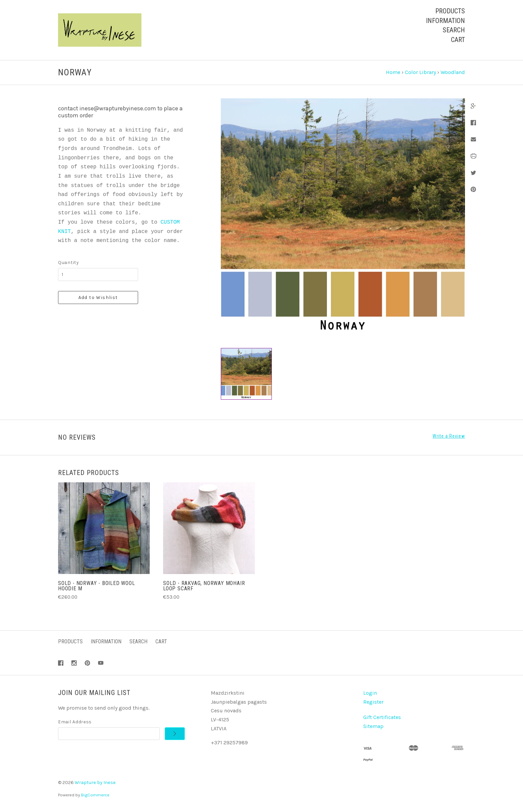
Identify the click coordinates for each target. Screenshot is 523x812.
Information (445, 21)
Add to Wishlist (98, 297)
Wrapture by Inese (95, 782)
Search (454, 30)
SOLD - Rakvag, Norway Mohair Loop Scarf (204, 586)
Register (373, 702)
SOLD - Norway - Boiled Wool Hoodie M (97, 586)
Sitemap (373, 726)
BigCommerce (95, 795)
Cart (458, 40)
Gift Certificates (382, 717)
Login (370, 693)
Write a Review (449, 436)
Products (450, 11)
